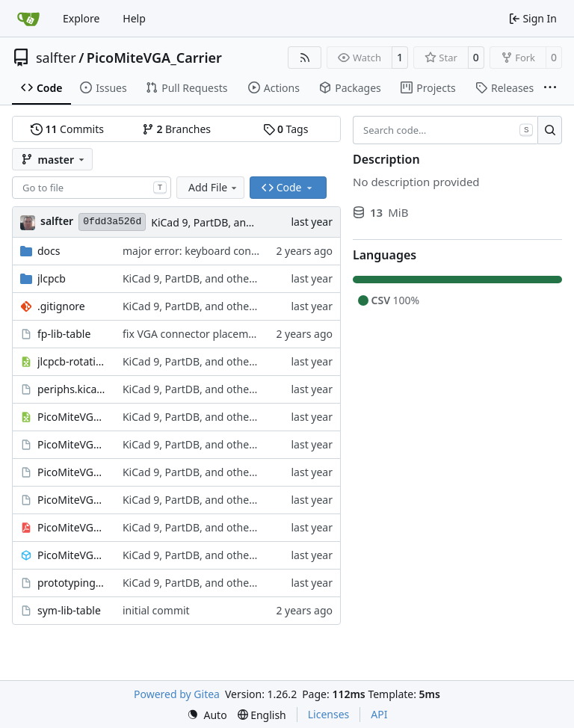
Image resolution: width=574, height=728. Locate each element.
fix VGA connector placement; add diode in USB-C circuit (260, 334)
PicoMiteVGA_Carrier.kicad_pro (72, 472)
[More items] (550, 88)
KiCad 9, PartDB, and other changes (238, 222)
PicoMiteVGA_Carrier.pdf (72, 527)
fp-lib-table (64, 334)
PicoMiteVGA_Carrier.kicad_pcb (72, 444)
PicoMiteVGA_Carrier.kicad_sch (72, 500)
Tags (286, 129)
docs (49, 251)
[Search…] (550, 130)
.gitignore (61, 306)
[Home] (28, 19)
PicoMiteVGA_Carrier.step (72, 555)
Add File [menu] (214, 187)
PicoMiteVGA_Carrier (154, 58)
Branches (176, 129)
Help (134, 18)
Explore (81, 18)
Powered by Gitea (177, 694)
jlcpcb (52, 278)
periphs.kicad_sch (72, 389)
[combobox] (92, 188)
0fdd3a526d (112, 222)
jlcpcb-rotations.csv (72, 361)
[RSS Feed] (305, 58)
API (379, 714)
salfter (56, 58)
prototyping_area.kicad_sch (72, 583)
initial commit (156, 610)
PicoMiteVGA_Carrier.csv (72, 417)
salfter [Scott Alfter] (57, 221)
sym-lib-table (69, 610)
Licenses (329, 714)
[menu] (207, 715)
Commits (67, 129)
